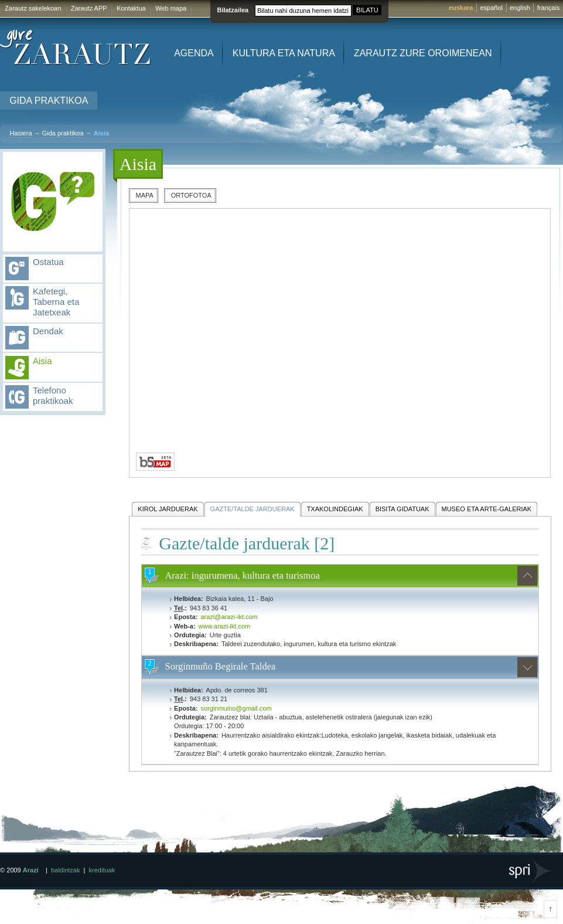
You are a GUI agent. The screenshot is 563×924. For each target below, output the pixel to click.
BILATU (367, 10)
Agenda (194, 53)
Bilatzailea (233, 10)
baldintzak (66, 870)
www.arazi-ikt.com (225, 626)
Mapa (145, 195)
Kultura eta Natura (284, 53)
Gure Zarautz (76, 48)
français (549, 8)
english (520, 8)
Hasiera (21, 133)
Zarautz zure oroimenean (423, 53)
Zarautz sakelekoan (33, 8)
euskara (461, 8)
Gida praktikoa (49, 101)
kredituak (102, 870)
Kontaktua (131, 8)
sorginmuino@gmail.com (236, 708)
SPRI (532, 871)
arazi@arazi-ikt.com (229, 617)
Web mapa (171, 8)
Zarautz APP (89, 8)
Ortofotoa (191, 195)
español (491, 8)
